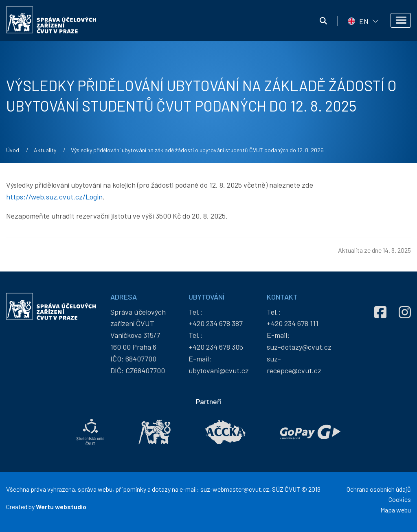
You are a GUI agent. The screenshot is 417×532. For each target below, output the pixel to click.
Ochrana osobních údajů (379, 489)
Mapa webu (396, 510)
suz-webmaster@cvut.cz (235, 489)
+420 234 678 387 (216, 323)
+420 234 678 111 (293, 323)
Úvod (13, 150)
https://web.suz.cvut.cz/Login (54, 197)
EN (364, 21)
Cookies (400, 499)
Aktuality (45, 150)
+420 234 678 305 (216, 347)
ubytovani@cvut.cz (219, 370)
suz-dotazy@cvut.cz (299, 347)
